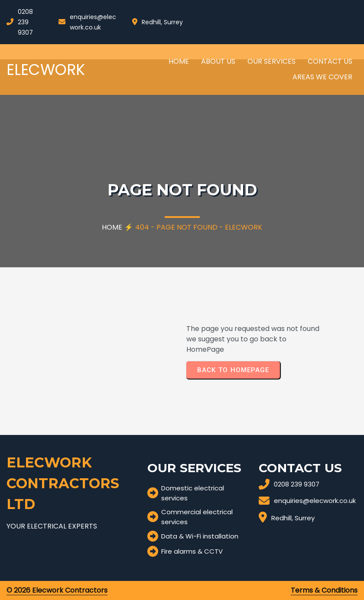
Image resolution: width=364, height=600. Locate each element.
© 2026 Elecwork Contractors (57, 590)
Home (112, 227)
